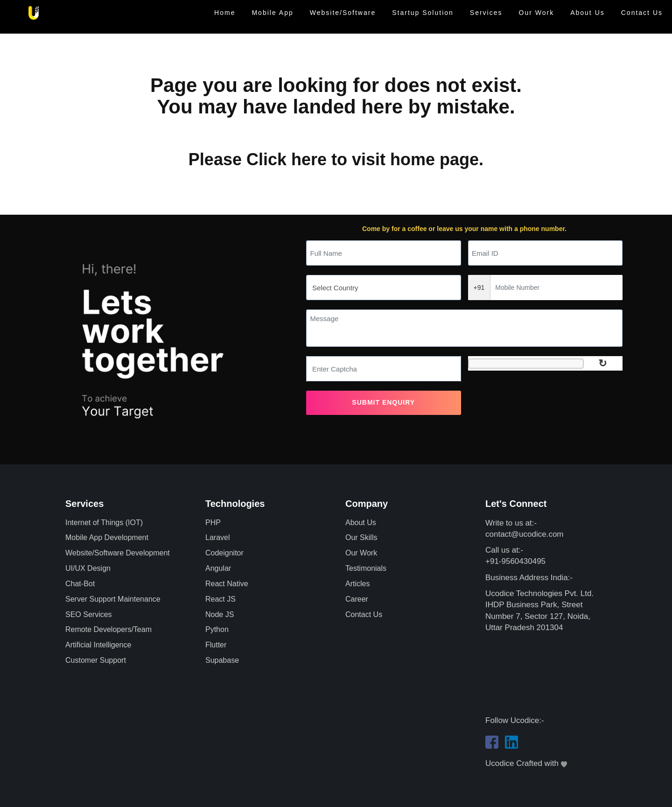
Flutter (216, 645)
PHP (213, 523)
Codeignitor (224, 553)
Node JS (220, 614)
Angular (218, 568)
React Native (227, 584)
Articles (357, 584)
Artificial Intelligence (98, 645)
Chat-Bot (80, 584)
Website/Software (343, 13)
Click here (287, 159)
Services (486, 13)
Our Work (537, 13)
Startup (423, 13)
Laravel (217, 537)
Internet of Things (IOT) (104, 523)
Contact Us (642, 13)
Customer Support (96, 660)
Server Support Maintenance (113, 599)
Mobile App (272, 13)
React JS (220, 599)
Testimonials (366, 568)
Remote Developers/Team (108, 629)
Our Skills (361, 537)
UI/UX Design (88, 568)
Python (217, 629)
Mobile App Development (107, 537)
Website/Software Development (118, 553)
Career (357, 599)
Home (225, 13)
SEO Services (89, 614)
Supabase (222, 660)
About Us (588, 13)
